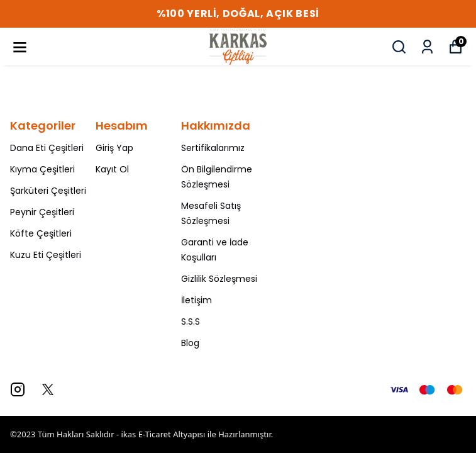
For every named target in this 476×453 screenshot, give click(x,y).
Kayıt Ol (112, 169)
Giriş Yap (114, 148)
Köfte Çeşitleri (41, 233)
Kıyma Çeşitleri (42, 169)
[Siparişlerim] (427, 47)
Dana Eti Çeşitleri (47, 148)
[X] (48, 389)
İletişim (196, 300)
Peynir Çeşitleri (42, 212)
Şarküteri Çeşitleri (48, 191)
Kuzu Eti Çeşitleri (46, 255)
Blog (190, 343)
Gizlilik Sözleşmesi (219, 279)
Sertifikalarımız (213, 148)
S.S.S (191, 322)
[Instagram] (18, 389)
